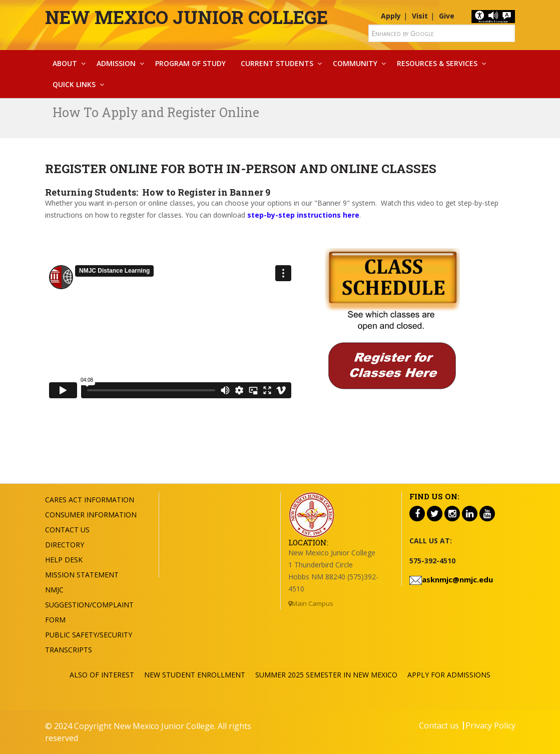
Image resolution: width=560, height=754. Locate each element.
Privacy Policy (490, 725)
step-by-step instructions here (303, 215)
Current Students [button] (277, 63)
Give (447, 16)
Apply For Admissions (449, 675)
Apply (391, 16)
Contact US (67, 530)
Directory (65, 545)
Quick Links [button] (74, 84)
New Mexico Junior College (186, 17)
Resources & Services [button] (437, 63)
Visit (420, 16)
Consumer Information (91, 515)
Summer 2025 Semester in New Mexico (326, 675)
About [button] (65, 63)
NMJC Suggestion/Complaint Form (89, 605)
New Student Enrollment (195, 675)
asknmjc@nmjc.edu (457, 579)
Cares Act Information (90, 500)
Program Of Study (190, 63)
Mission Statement (82, 575)
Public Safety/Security (89, 635)
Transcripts (69, 650)
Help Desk (64, 560)
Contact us (439, 725)
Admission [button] (116, 63)
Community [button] (355, 63)
